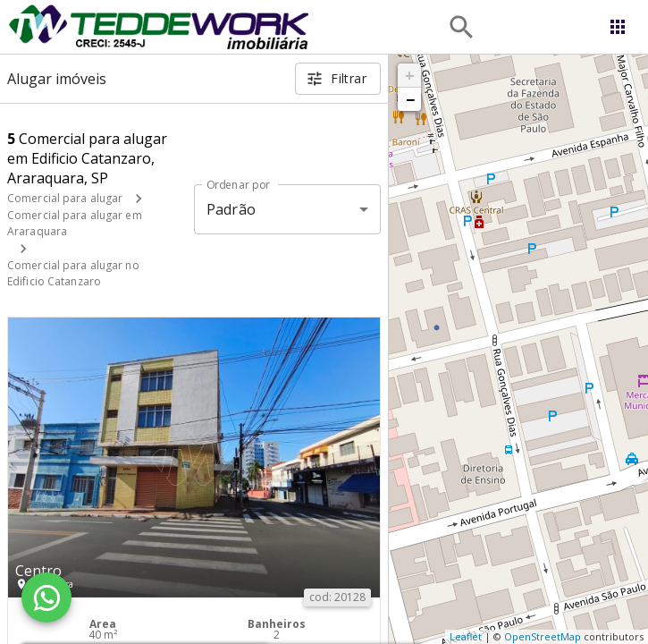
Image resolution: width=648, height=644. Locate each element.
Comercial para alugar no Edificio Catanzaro (73, 273)
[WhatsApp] (46, 597)
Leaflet (466, 636)
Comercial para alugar (65, 198)
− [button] (410, 99)
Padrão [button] (231, 209)
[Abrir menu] (618, 27)
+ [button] (410, 75)
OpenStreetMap (543, 636)
